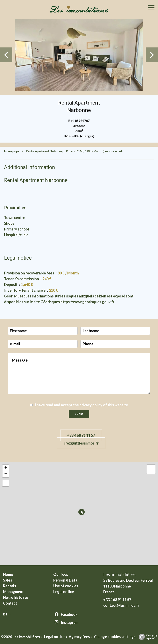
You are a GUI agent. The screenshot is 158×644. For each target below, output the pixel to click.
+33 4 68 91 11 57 (81, 435)
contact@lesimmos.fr (121, 605)
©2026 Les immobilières (20, 637)
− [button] (6, 474)
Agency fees (79, 637)
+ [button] (6, 468)
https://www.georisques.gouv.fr (87, 302)
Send (79, 414)
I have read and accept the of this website (81, 405)
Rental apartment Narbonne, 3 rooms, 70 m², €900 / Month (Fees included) (74, 151)
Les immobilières (119, 574)
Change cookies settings (115, 637)
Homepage (12, 151)
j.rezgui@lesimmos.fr (81, 443)
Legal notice (54, 637)
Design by (147, 637)
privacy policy (91, 405)
